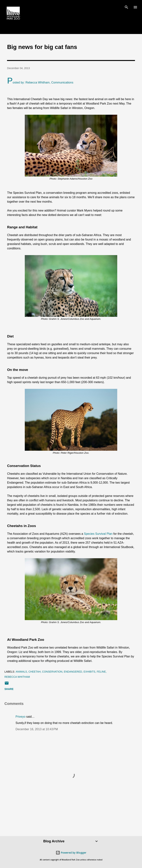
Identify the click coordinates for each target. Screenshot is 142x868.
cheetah (35, 672)
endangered (73, 672)
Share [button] (9, 689)
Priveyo (20, 717)
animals (21, 672)
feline (101, 672)
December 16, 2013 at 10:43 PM (37, 729)
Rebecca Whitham (17, 677)
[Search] (126, 7)
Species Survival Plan (98, 534)
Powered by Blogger (71, 853)
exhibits (89, 672)
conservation (52, 672)
